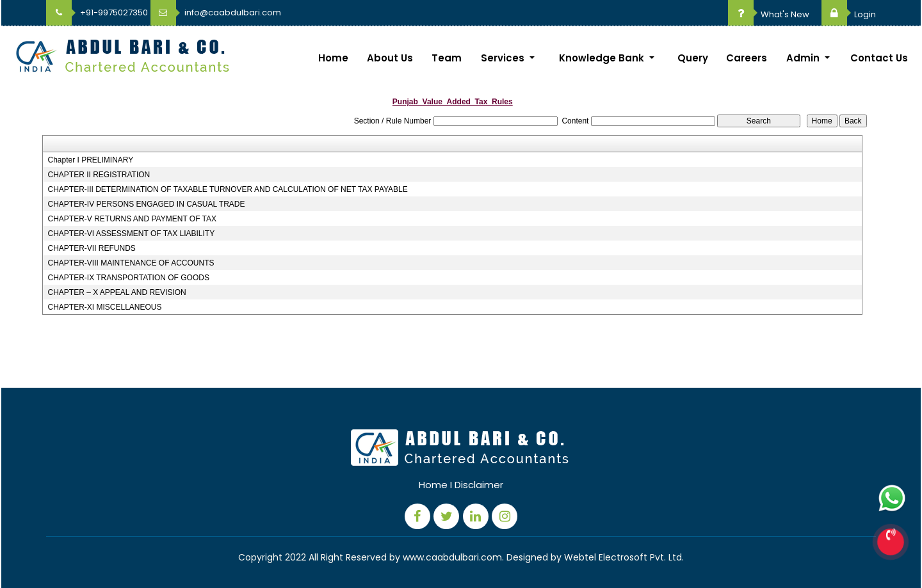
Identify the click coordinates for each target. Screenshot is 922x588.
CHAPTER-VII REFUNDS (91, 248)
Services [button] (504, 58)
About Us (390, 58)
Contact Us (879, 58)
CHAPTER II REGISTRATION (99, 175)
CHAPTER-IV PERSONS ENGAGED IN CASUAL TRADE (146, 204)
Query (693, 58)
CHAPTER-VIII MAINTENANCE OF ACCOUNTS (131, 263)
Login (849, 14)
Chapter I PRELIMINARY (90, 160)
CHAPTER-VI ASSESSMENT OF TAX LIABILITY (131, 234)
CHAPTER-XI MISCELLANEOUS (104, 307)
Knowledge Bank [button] (603, 58)
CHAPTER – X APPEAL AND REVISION (117, 292)
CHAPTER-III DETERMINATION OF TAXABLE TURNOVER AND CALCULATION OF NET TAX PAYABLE (227, 189)
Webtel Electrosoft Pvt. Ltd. (624, 557)
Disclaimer (479, 485)
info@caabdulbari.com (216, 12)
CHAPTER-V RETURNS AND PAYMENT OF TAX (132, 219)
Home (333, 58)
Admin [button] (804, 58)
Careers (747, 58)
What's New (769, 14)
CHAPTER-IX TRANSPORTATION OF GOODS (128, 278)
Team (447, 58)
